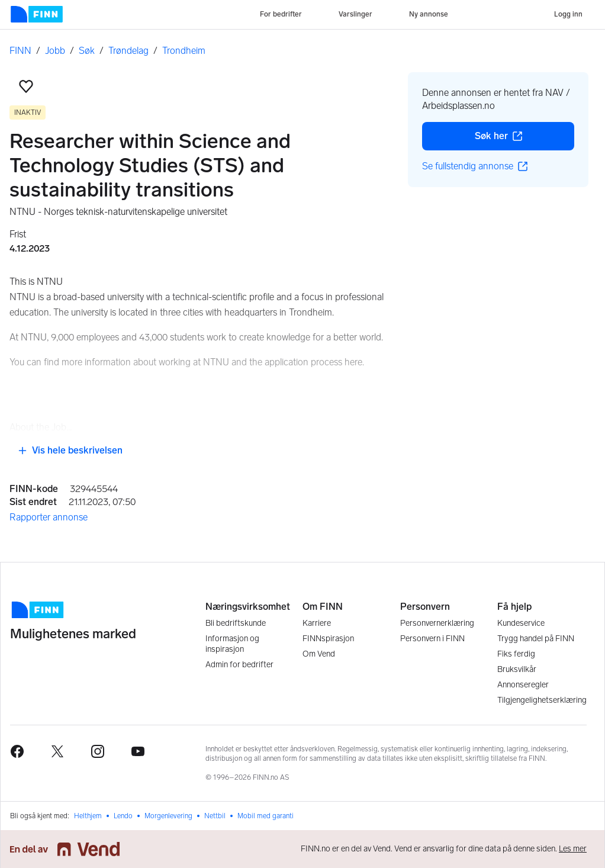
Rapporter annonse (49, 517)
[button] (26, 86)
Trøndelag (128, 51)
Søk (87, 51)
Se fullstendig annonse (475, 166)
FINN (20, 51)
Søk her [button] (524, 139)
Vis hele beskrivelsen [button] (70, 450)
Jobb (55, 51)
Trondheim (184, 51)
